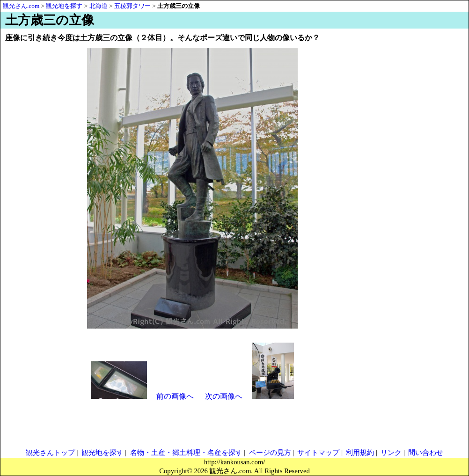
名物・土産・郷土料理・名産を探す (186, 453)
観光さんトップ (50, 453)
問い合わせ (426, 453)
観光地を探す (103, 453)
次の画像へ (224, 396)
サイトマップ (318, 453)
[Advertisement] (422, 183)
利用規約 (360, 453)
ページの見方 (270, 453)
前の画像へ (175, 396)
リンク (391, 453)
